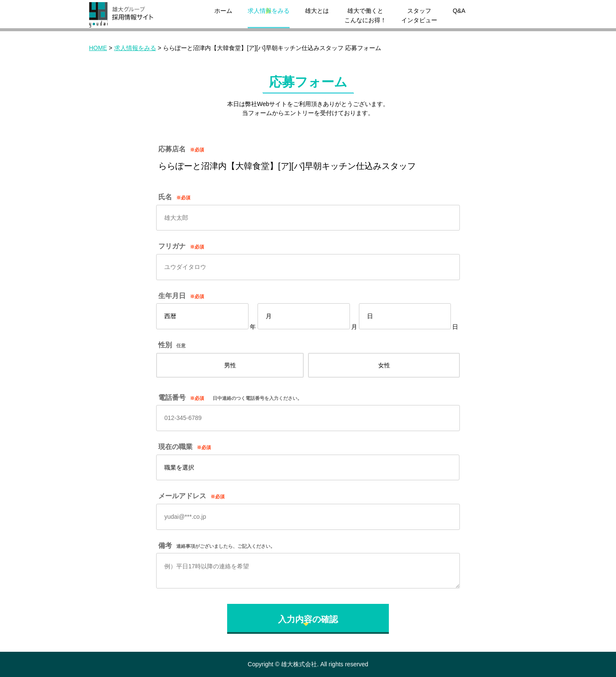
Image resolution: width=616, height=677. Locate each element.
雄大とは (317, 11)
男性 (230, 365)
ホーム (223, 11)
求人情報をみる (269, 11)
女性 (384, 365)
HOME (98, 48)
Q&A (459, 11)
